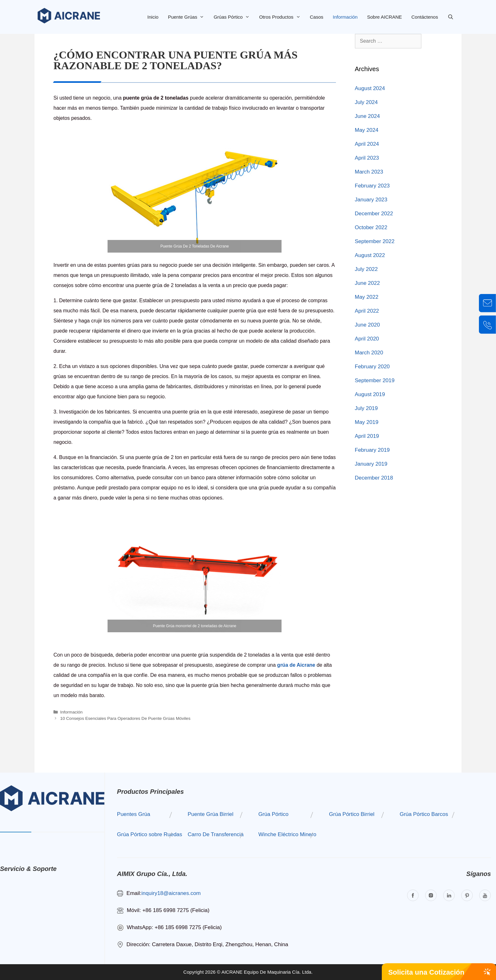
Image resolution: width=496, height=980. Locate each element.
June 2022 (367, 283)
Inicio (153, 17)
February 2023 (372, 186)
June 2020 (367, 325)
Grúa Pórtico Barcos (424, 814)
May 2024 (367, 130)
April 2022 (367, 311)
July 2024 (366, 102)
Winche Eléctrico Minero (287, 834)
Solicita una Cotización (426, 972)
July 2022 (366, 269)
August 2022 (370, 255)
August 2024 (370, 88)
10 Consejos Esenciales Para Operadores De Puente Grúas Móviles (125, 718)
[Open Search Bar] (451, 17)
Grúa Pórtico (273, 814)
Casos (317, 17)
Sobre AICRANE (384, 17)
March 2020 (369, 353)
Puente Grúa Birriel (211, 814)
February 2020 (372, 367)
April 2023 (367, 158)
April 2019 (367, 436)
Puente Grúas (189, 17)
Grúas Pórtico (234, 17)
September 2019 (375, 380)
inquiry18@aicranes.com (171, 893)
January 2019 (371, 464)
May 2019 (367, 422)
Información (345, 17)
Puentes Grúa (134, 814)
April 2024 (367, 144)
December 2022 (374, 214)
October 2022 (371, 227)
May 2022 (367, 297)
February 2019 (372, 450)
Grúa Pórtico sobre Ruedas (150, 834)
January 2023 (371, 200)
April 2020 (367, 339)
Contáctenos (425, 17)
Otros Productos (282, 17)
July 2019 (366, 408)
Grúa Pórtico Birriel (352, 814)
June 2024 (367, 116)
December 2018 (374, 478)
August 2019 (370, 394)
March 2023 (369, 172)
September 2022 (375, 241)
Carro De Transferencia (216, 834)
